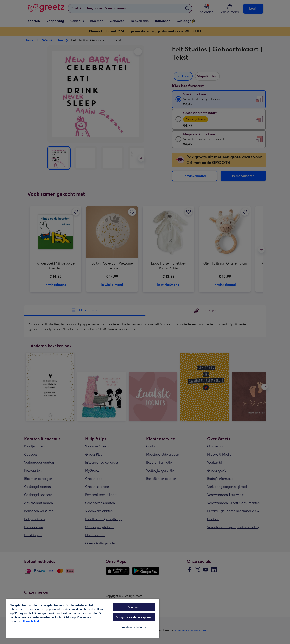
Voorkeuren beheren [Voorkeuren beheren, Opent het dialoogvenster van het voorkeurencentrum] (134, 627)
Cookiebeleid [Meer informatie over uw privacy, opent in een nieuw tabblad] (31, 621)
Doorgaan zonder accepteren (134, 617)
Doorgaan (134, 607)
